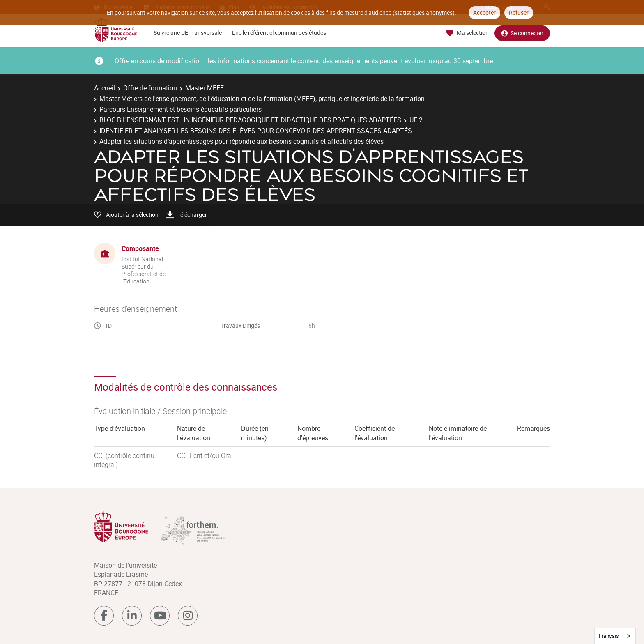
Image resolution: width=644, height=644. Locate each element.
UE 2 (416, 120)
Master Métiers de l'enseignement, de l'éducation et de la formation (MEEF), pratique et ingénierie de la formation (262, 99)
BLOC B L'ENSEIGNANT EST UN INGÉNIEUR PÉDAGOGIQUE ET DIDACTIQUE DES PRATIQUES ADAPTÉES (250, 120)
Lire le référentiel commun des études (279, 33)
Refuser (519, 13)
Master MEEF (205, 88)
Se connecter (522, 33)
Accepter (484, 13)
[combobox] (615, 636)
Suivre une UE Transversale (188, 33)
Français (609, 636)
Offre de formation (150, 88)
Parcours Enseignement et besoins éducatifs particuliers (181, 109)
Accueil (105, 88)
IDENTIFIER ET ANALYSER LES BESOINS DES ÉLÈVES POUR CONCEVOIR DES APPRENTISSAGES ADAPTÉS (256, 131)
